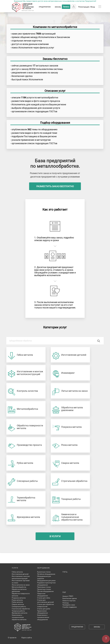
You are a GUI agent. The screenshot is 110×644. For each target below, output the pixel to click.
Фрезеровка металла (20, 613)
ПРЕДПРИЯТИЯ (45, 7)
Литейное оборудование (46, 574)
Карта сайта (27, 638)
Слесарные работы (19, 607)
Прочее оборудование (45, 591)
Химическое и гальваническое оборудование (43, 617)
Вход (93, 7)
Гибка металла (17, 572)
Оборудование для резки (46, 581)
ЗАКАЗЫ (58, 7)
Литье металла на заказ (21, 585)
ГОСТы (65, 572)
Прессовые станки (44, 587)
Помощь (66, 603)
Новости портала (69, 601)
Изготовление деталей (20, 574)
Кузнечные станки (44, 572)
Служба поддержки (70, 607)
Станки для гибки (44, 598)
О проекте (12, 638)
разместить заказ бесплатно (55, 186)
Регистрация (84, 7)
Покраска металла (19, 598)
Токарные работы (18, 611)
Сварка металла (18, 604)
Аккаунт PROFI (68, 596)
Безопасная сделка (70, 598)
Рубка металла (17, 602)
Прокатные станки (44, 589)
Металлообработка (19, 587)
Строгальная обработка (21, 609)
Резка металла (17, 600)
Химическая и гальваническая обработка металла (19, 617)
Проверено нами (69, 605)
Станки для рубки (44, 609)
